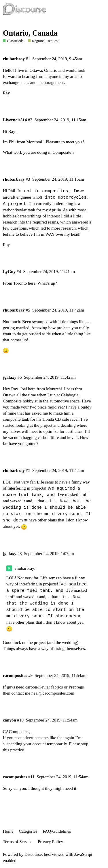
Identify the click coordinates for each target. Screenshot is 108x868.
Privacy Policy (50, 842)
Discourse (33, 854)
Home (8, 831)
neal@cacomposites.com (53, 693)
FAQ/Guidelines (57, 831)
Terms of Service (18, 842)
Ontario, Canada (30, 33)
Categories (28, 831)
